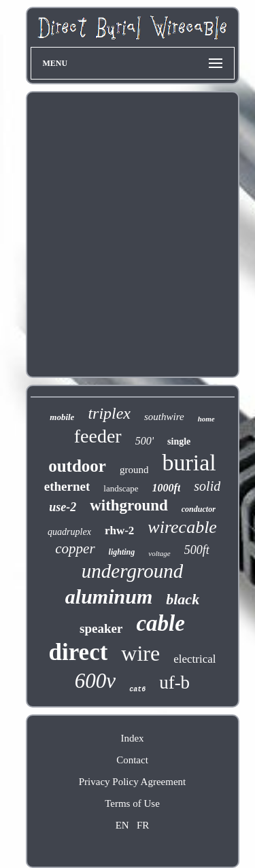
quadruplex (69, 532)
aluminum (109, 596)
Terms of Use (132, 803)
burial (189, 463)
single (179, 441)
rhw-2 (119, 531)
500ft (197, 550)
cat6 (137, 690)
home (206, 419)
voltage (159, 553)
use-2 (63, 507)
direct (79, 652)
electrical (194, 659)
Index (132, 738)
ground (134, 470)
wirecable (182, 527)
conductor (199, 509)
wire (140, 653)
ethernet (67, 486)
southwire (164, 417)
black (183, 599)
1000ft (167, 488)
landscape (121, 488)
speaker (101, 628)
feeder (98, 436)
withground (129, 505)
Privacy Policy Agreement (132, 782)
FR (143, 825)
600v (95, 681)
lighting (122, 552)
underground (132, 571)
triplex (109, 413)
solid (207, 486)
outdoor (77, 466)
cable (160, 623)
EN (122, 825)
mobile (62, 417)
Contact (132, 760)
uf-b (174, 682)
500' (144, 441)
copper (75, 549)
